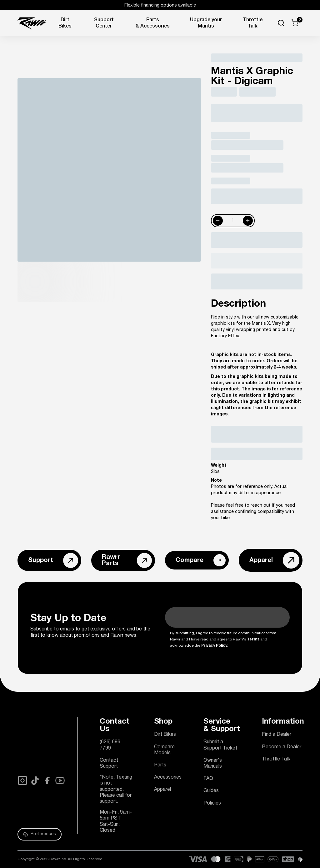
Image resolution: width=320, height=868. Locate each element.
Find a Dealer (277, 735)
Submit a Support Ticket (220, 745)
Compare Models (164, 750)
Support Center (104, 23)
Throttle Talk (276, 760)
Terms (253, 640)
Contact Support (109, 764)
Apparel (162, 790)
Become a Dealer (282, 747)
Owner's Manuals (213, 764)
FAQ (208, 779)
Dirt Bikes (65, 23)
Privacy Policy (214, 646)
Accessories (168, 778)
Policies (212, 804)
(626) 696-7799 (111, 745)
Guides (211, 791)
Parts (160, 765)
